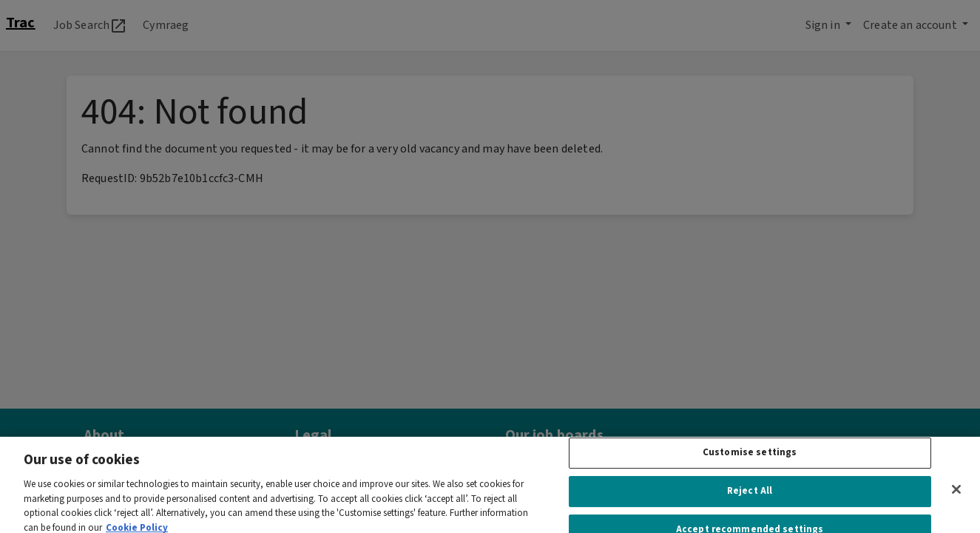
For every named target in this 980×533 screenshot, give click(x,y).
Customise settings (750, 460)
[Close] (956, 497)
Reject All (750, 499)
